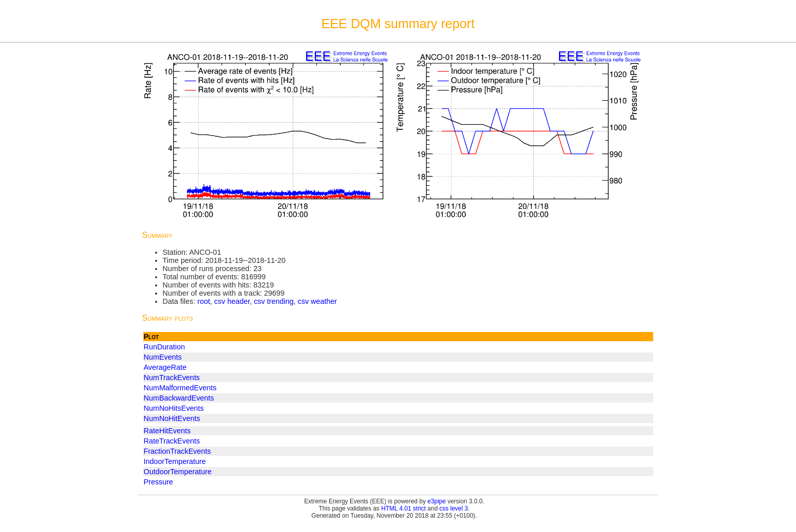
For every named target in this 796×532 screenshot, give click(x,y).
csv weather (318, 301)
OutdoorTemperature (178, 472)
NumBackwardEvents (179, 398)
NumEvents (163, 357)
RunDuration (165, 347)
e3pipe (437, 501)
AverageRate (165, 367)
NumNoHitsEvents (174, 408)
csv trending (274, 301)
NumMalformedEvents (180, 388)
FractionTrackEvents (177, 451)
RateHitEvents (167, 431)
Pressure (159, 482)
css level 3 (454, 508)
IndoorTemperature (175, 461)
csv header (232, 301)
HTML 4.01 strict (404, 508)
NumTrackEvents (172, 378)
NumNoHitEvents (172, 418)
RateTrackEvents (172, 441)
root (203, 301)
